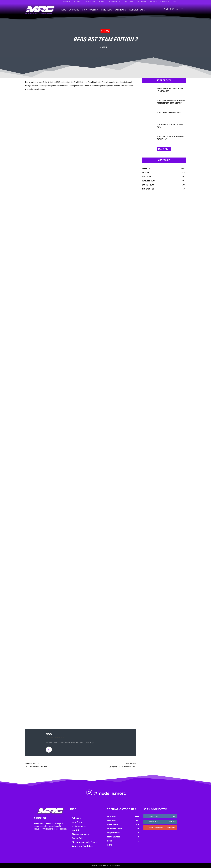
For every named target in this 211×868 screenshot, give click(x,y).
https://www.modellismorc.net (55, 738)
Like (174, 816)
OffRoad (105, 31)
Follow (172, 822)
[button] (182, 9)
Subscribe (171, 827)
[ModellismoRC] (40, 10)
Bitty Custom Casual (36, 767)
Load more (164, 149)
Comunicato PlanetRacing (122, 767)
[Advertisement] (80, 695)
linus (49, 734)
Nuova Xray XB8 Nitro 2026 (169, 113)
